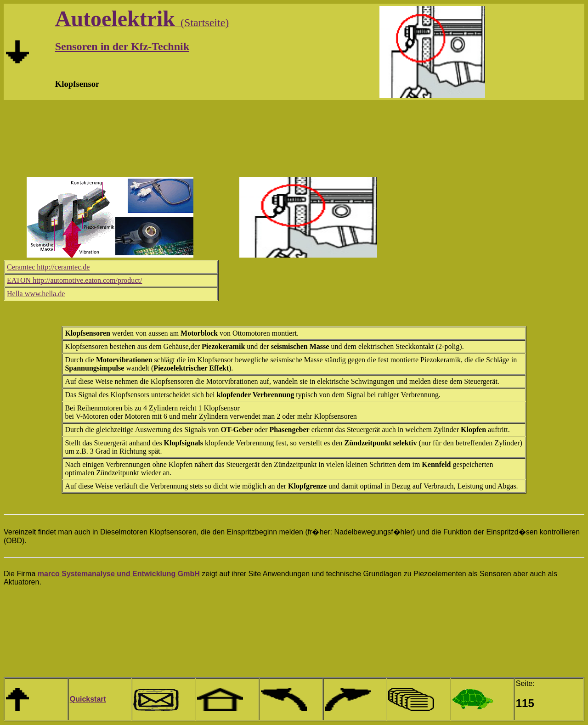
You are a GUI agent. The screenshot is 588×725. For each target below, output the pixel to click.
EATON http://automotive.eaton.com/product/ (74, 280)
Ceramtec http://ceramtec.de (48, 267)
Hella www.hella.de (36, 294)
